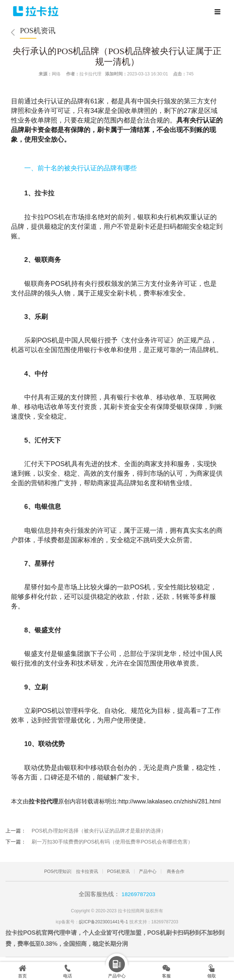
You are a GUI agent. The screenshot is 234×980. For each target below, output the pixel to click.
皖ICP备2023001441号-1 (103, 922)
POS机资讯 (38, 31)
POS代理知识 (57, 871)
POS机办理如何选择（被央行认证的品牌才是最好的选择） (99, 831)
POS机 (54, 217)
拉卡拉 (44, 193)
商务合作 (176, 871)
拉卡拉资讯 (87, 871)
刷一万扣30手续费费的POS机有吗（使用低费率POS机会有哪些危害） (112, 842)
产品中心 (148, 871)
